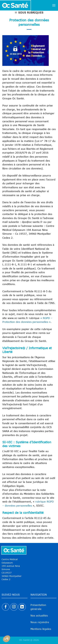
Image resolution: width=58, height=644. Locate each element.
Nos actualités (39, 616)
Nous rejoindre (40, 622)
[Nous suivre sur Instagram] (14, 607)
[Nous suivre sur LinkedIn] (22, 607)
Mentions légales (41, 629)
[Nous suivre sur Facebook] (6, 607)
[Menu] (54, 5)
